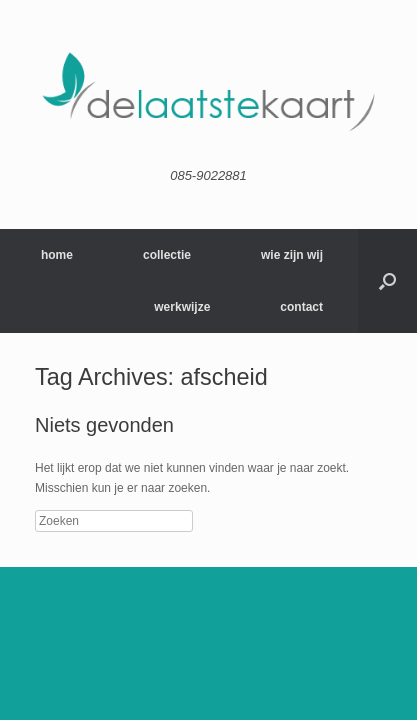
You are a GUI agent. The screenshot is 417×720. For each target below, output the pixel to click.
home (57, 255)
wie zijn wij (292, 255)
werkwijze (182, 307)
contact (301, 307)
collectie (167, 255)
